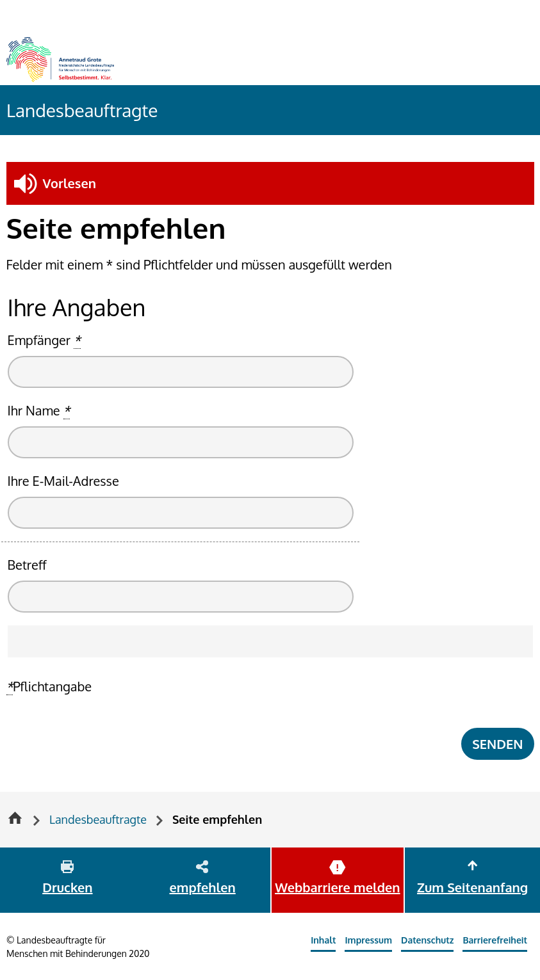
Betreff (27, 565)
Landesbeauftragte (82, 110)
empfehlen (202, 887)
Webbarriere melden (337, 887)
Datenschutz (427, 940)
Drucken (67, 887)
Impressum (368, 940)
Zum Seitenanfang (472, 887)
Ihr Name (39, 411)
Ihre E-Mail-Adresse (63, 481)
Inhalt (323, 940)
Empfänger (44, 340)
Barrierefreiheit (495, 940)
